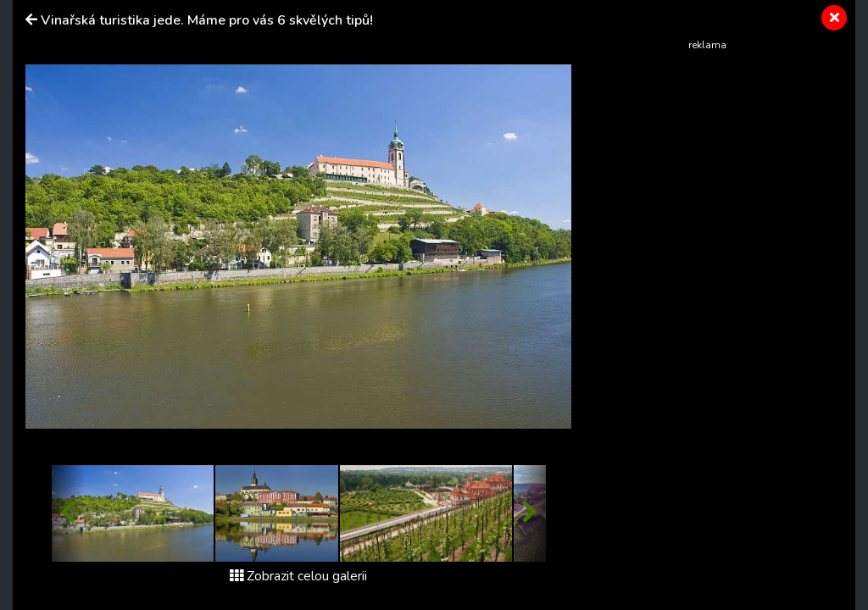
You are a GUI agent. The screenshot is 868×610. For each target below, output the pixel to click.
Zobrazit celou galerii (298, 576)
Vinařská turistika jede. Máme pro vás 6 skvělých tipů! (207, 20)
